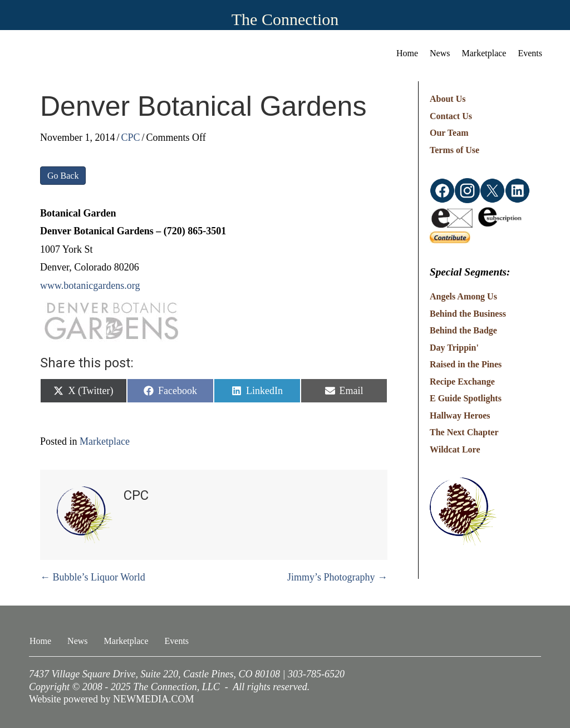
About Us (448, 99)
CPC (131, 137)
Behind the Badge (463, 330)
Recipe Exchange (462, 382)
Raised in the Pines (466, 364)
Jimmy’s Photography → (337, 577)
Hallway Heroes (460, 415)
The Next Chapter (464, 432)
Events (530, 53)
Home (407, 53)
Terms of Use (454, 150)
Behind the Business (468, 314)
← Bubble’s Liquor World (93, 577)
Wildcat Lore (455, 449)
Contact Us (451, 116)
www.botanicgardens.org (90, 286)
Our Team (449, 133)
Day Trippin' (454, 348)
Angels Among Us (463, 296)
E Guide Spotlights (466, 398)
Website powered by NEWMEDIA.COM (112, 699)
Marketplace (484, 53)
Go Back (63, 176)
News (440, 53)
